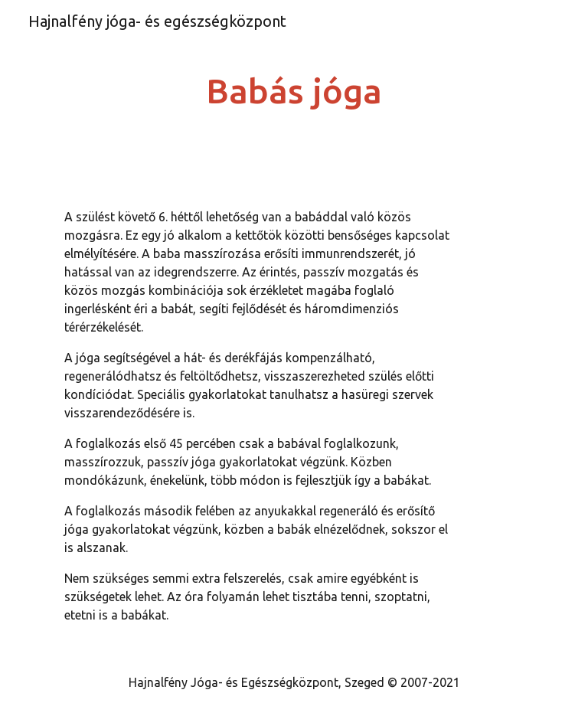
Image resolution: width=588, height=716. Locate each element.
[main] (294, 92)
